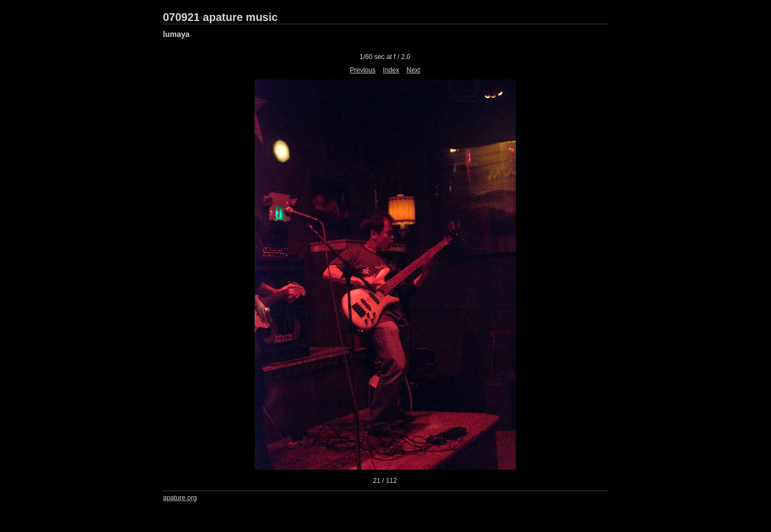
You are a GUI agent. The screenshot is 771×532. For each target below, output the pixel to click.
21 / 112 (385, 481)
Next (413, 70)
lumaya (176, 34)
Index (391, 70)
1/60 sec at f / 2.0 (385, 57)
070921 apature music (220, 17)
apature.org (180, 498)
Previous (363, 70)
